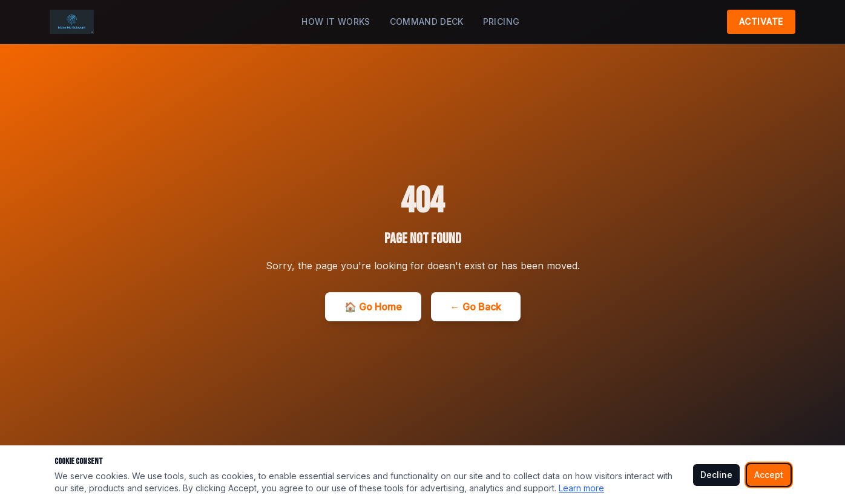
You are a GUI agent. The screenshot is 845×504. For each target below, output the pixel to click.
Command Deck (427, 21)
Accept (769, 475)
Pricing (501, 21)
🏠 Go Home (373, 307)
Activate (761, 21)
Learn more (581, 488)
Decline (716, 475)
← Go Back (476, 307)
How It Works (336, 21)
